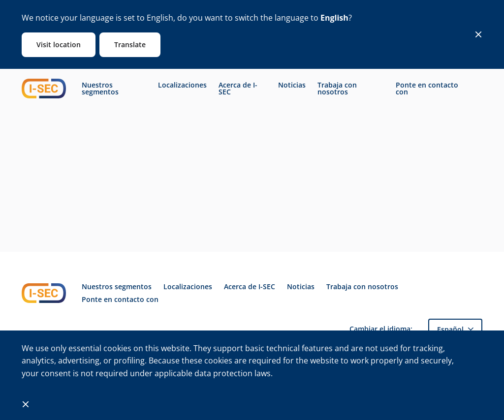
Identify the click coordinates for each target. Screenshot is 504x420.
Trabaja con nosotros (337, 89)
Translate (130, 45)
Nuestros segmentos (100, 89)
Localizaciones (182, 85)
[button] (455, 329)
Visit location (59, 45)
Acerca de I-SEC (238, 89)
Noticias (292, 85)
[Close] (478, 34)
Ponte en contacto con (427, 89)
